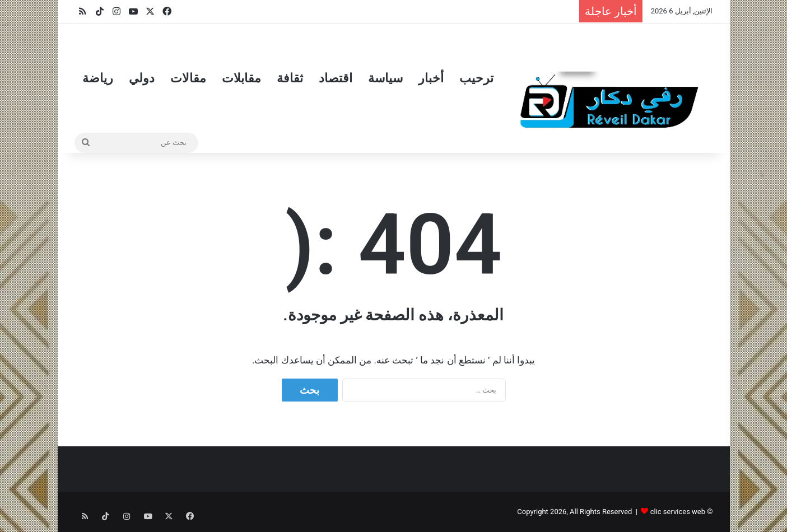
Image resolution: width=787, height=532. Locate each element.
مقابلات (241, 78)
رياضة (98, 78)
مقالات (188, 78)
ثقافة (290, 78)
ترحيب (476, 78)
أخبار (431, 78)
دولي (142, 78)
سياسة (385, 78)
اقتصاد (336, 78)
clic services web (678, 512)
